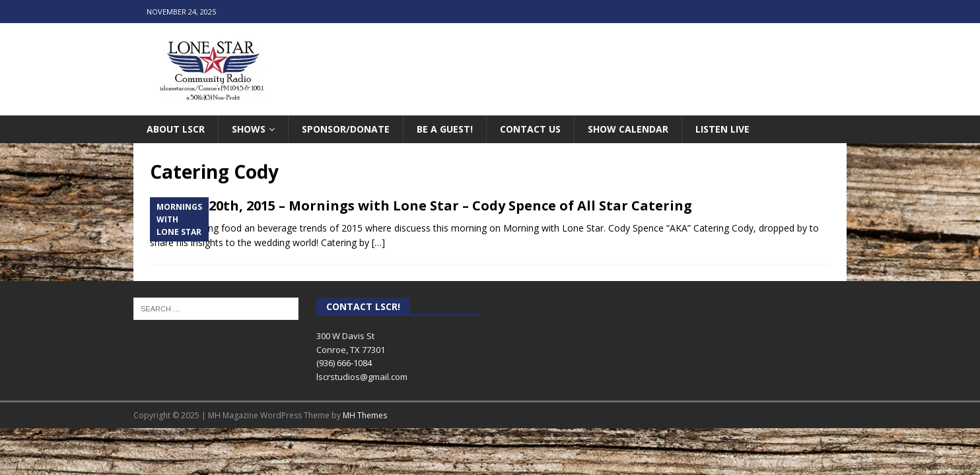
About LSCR (176, 129)
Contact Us (530, 129)
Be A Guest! (445, 129)
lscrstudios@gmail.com (362, 377)
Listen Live (722, 129)
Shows (249, 129)
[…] (378, 242)
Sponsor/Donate (346, 129)
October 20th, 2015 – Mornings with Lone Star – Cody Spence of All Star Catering (421, 206)
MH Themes (365, 415)
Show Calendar (628, 129)
